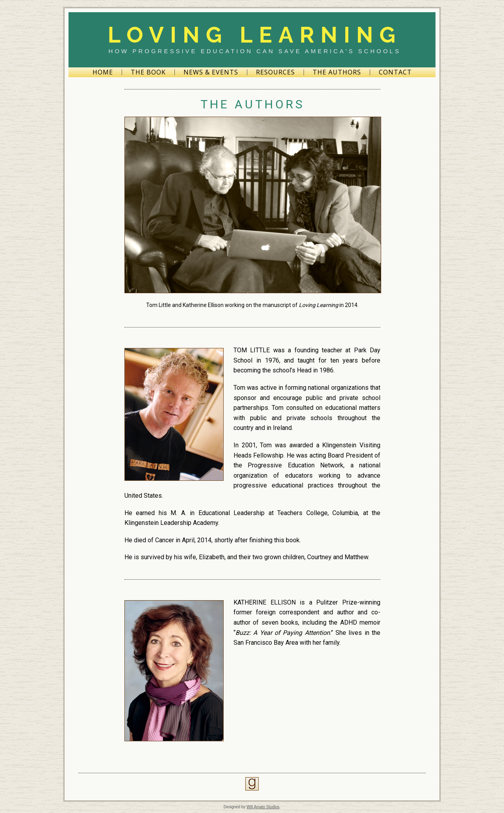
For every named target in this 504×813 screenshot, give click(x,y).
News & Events (211, 72)
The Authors (337, 72)
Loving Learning (255, 35)
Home (103, 72)
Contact (395, 72)
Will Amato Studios (263, 807)
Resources (275, 72)
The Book (148, 72)
